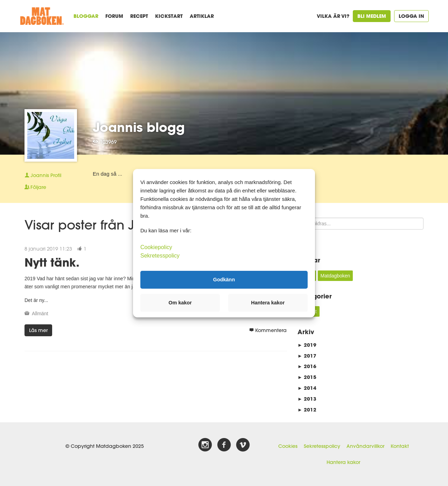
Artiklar (202, 16)
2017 (307, 356)
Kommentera (268, 330)
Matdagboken (335, 276)
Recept (139, 16)
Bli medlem (372, 16)
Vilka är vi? (333, 16)
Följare (35, 187)
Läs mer (38, 330)
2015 (307, 377)
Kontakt (400, 446)
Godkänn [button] (224, 280)
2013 (307, 399)
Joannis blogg (139, 127)
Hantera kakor (343, 462)
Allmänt (40, 314)
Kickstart (169, 16)
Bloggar (86, 16)
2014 (307, 388)
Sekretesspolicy (322, 446)
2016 (307, 366)
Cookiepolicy (156, 247)
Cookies (288, 446)
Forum (114, 16)
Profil (43, 175)
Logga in (411, 16)
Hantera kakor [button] (268, 303)
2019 (307, 345)
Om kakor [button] (180, 303)
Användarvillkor (365, 446)
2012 (307, 410)
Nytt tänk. (52, 262)
